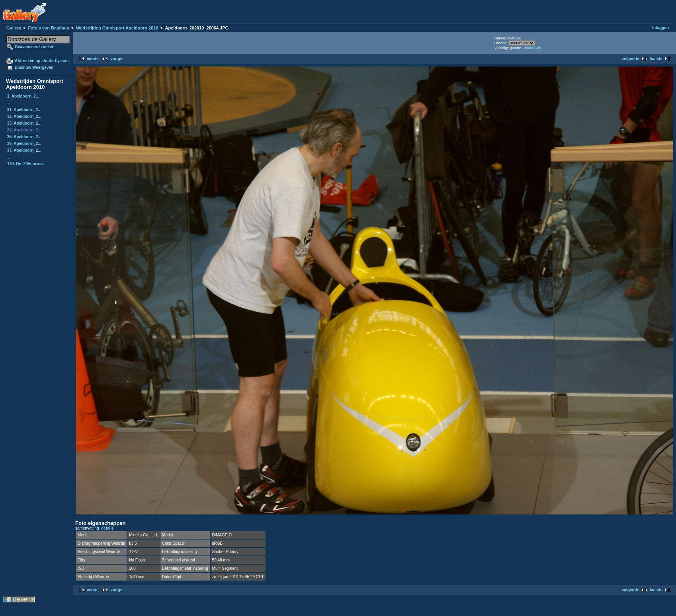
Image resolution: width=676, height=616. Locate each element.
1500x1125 (532, 48)
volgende (630, 59)
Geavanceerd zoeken (35, 47)
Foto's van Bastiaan (48, 28)
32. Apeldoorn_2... (24, 116)
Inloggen (660, 28)
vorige (116, 59)
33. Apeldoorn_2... (24, 123)
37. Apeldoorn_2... (24, 150)
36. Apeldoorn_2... (24, 144)
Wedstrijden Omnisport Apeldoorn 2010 (117, 28)
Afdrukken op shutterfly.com (42, 61)
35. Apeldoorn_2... (24, 137)
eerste (93, 59)
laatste (656, 59)
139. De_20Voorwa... (26, 164)
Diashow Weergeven (34, 67)
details (107, 528)
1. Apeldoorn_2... (23, 96)
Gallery (14, 28)
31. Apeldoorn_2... (24, 110)
